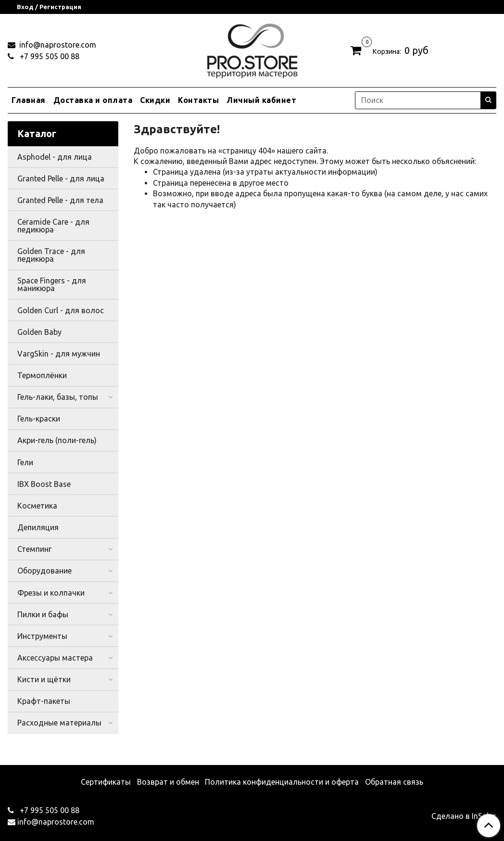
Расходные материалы (59, 723)
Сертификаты (106, 782)
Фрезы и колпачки (51, 593)
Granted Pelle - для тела (60, 200)
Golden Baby (39, 332)
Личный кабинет (261, 100)
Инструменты (42, 636)
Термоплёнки (42, 375)
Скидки (155, 100)
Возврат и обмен (168, 782)
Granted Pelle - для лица (61, 178)
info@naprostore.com (57, 45)
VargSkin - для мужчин (59, 354)
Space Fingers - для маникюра (52, 284)
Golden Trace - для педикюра (51, 255)
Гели (25, 462)
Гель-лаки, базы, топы (58, 397)
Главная (29, 100)
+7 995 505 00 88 (49, 56)
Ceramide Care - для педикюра (53, 226)
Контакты (198, 100)
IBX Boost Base (44, 484)
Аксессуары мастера (55, 658)
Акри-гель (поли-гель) (57, 440)
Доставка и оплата (93, 100)
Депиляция (38, 527)
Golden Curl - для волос (61, 310)
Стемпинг (34, 549)
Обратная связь (394, 782)
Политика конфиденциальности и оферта (282, 782)
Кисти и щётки (44, 679)
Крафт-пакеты (44, 701)
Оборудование (44, 571)
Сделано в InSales (464, 816)
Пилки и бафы (43, 614)
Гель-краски (39, 419)
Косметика (37, 506)
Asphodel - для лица (55, 157)
